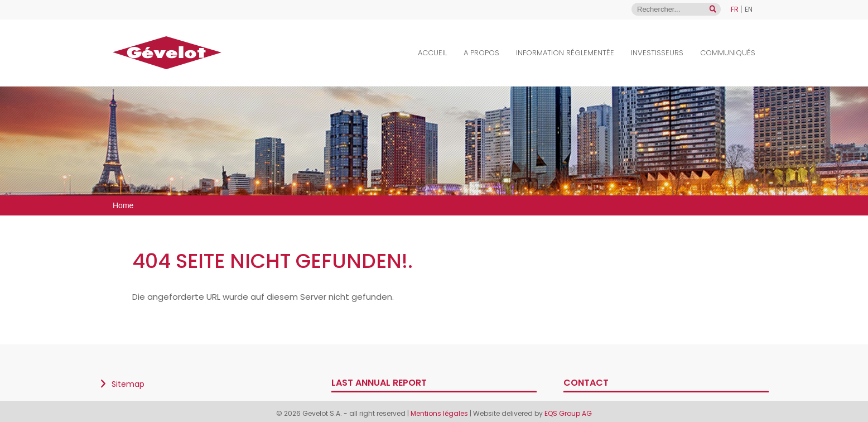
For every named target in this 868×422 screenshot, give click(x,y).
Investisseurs (657, 53)
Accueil (432, 53)
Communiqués (728, 53)
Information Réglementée (565, 53)
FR (735, 9)
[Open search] (713, 9)
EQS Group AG (568, 413)
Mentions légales (440, 413)
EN (749, 9)
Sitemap (128, 384)
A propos (481, 53)
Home (123, 205)
